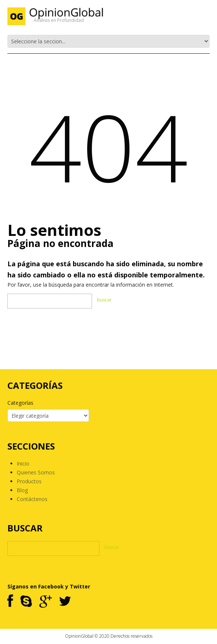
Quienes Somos (36, 472)
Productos (29, 481)
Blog (22, 490)
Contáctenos (32, 499)
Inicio (23, 463)
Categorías (20, 403)
